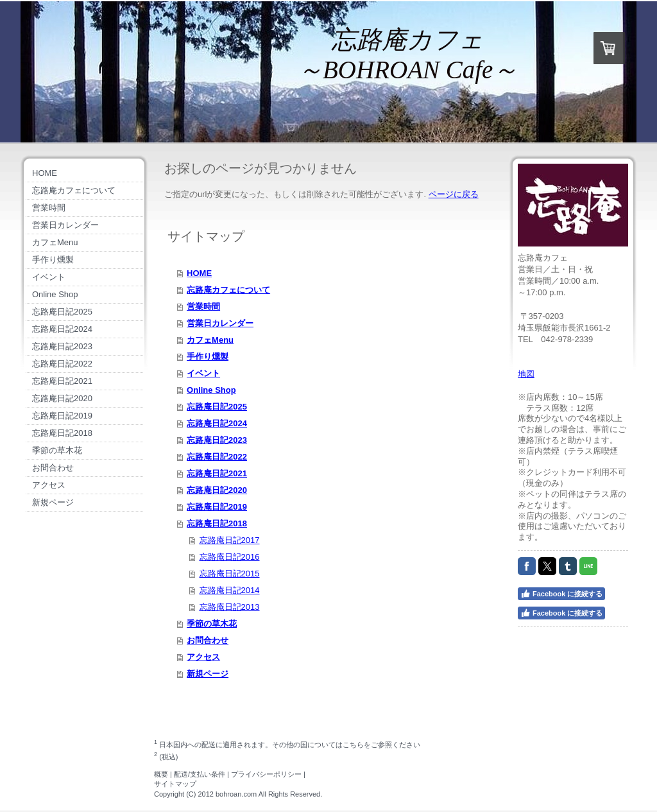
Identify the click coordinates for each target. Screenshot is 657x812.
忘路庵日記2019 (217, 507)
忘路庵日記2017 (230, 540)
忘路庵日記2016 (230, 557)
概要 (161, 774)
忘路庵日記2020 (217, 490)
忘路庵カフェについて (228, 290)
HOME (199, 273)
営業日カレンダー (220, 323)
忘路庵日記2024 (217, 423)
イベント (203, 373)
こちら (353, 744)
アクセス (203, 657)
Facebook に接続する (561, 594)
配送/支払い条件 (200, 774)
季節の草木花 (212, 624)
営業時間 (203, 307)
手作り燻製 (208, 357)
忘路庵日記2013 (230, 607)
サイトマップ (175, 784)
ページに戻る (454, 194)
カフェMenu (210, 340)
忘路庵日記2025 (217, 407)
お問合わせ (208, 640)
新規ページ (208, 674)
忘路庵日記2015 (230, 574)
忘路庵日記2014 (230, 590)
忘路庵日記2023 (217, 440)
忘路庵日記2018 (217, 523)
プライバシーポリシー (266, 774)
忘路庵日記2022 (217, 457)
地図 (526, 374)
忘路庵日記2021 (217, 473)
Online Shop (211, 390)
